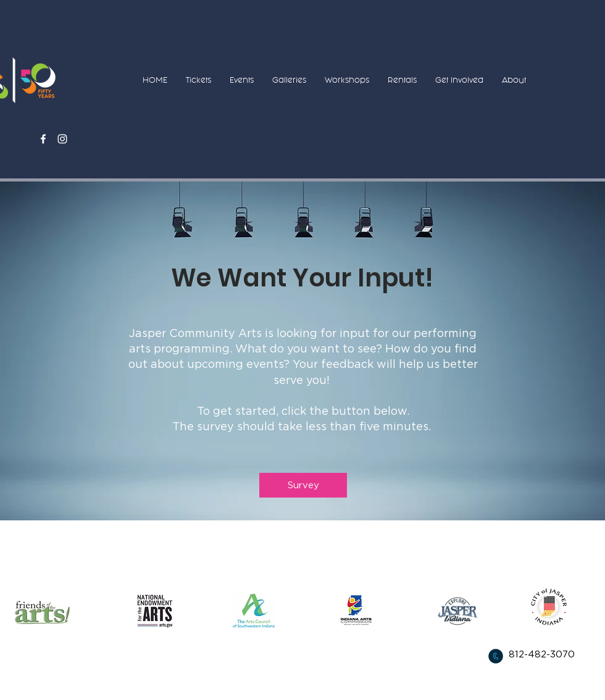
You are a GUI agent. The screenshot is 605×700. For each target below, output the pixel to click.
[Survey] (303, 485)
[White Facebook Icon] (43, 139)
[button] (198, 80)
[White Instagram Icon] (62, 139)
